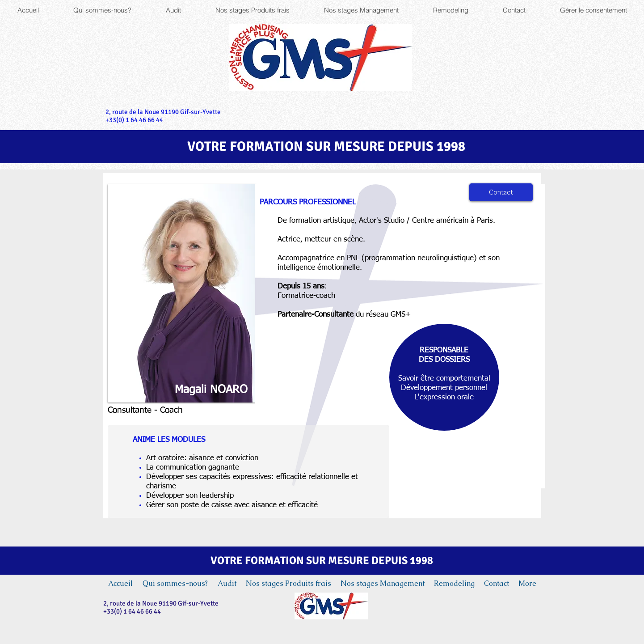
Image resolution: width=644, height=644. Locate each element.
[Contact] (501, 192)
